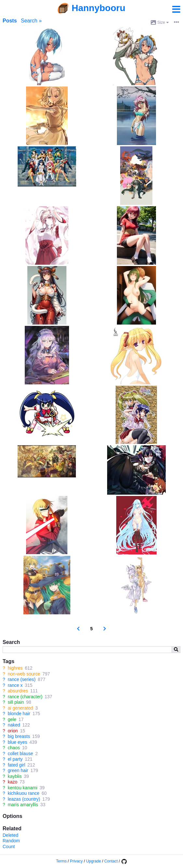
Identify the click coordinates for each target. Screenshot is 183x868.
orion (13, 731)
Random (11, 841)
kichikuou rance (24, 793)
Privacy (76, 861)
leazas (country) (24, 799)
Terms (61, 861)
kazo (13, 782)
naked (14, 725)
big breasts (19, 736)
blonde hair (19, 714)
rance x (15, 685)
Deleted (10, 835)
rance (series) (22, 679)
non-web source (24, 674)
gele (12, 719)
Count (9, 847)
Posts (10, 21)
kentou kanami (23, 788)
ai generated (21, 708)
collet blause (21, 754)
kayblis (15, 776)
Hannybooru (99, 8)
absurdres (18, 691)
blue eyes (18, 742)
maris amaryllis (23, 805)
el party (15, 759)
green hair (18, 770)
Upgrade (93, 861)
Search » (31, 21)
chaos (14, 748)
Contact (111, 861)
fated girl (17, 765)
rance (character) (25, 697)
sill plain (16, 702)
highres (15, 668)
